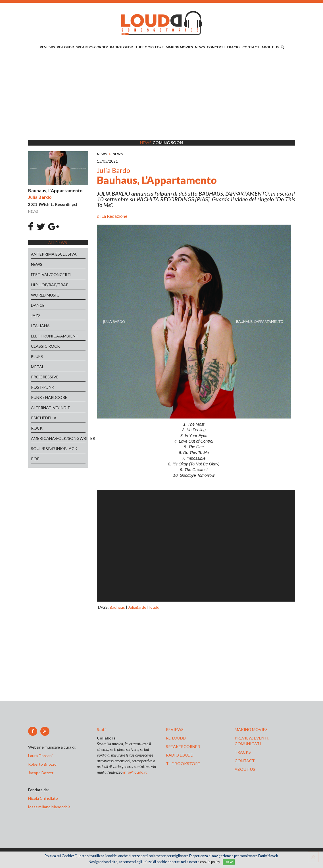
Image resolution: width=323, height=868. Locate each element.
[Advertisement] (162, 96)
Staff (101, 729)
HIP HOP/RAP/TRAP (50, 285)
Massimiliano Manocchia (49, 807)
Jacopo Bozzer (41, 773)
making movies (251, 729)
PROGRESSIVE (45, 377)
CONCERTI (216, 47)
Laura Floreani (41, 756)
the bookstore (183, 764)
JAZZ (36, 315)
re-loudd (176, 738)
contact (245, 761)
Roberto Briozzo (42, 764)
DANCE (38, 305)
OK (229, 862)
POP (35, 459)
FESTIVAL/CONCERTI (51, 275)
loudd (154, 607)
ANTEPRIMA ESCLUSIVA (54, 254)
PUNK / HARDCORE (49, 397)
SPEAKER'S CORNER (92, 47)
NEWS (200, 47)
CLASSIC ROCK (45, 346)
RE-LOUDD (65, 47)
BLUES (37, 356)
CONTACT (251, 47)
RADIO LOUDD (122, 47)
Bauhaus (117, 607)
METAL (37, 367)
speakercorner (183, 746)
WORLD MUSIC (45, 295)
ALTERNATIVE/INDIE (51, 408)
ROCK (37, 428)
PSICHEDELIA (44, 418)
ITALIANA (40, 326)
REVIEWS (47, 47)
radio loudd (180, 755)
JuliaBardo (137, 607)
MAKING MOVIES (179, 47)
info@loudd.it (135, 772)
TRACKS (233, 47)
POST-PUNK (43, 387)
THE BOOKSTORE (149, 47)
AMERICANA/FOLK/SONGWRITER (58, 438)
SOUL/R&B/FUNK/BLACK (54, 448)
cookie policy (210, 862)
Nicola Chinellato (43, 798)
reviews (175, 729)
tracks (243, 752)
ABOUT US (270, 47)
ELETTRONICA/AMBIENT (55, 336)
